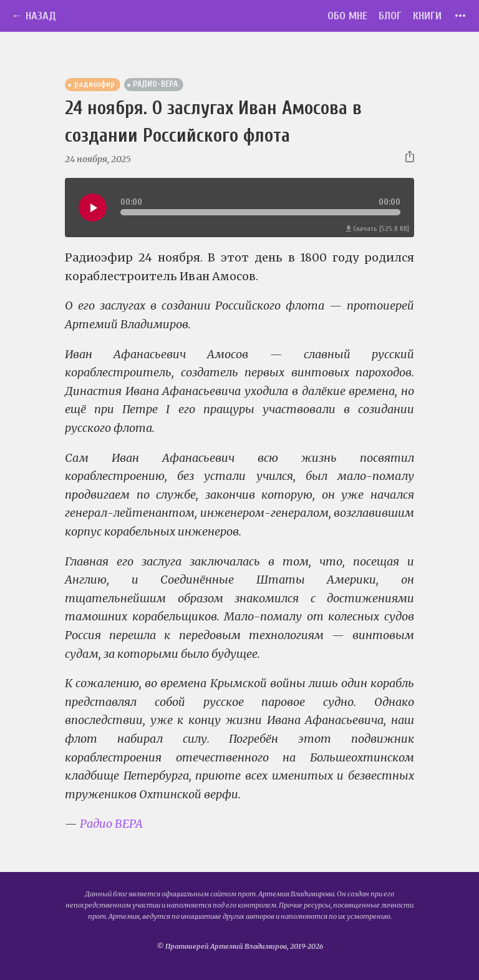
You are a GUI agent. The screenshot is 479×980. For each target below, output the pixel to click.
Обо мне (347, 16)
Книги (427, 16)
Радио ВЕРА (111, 824)
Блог (390, 16)
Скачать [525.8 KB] (378, 229)
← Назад (34, 16)
